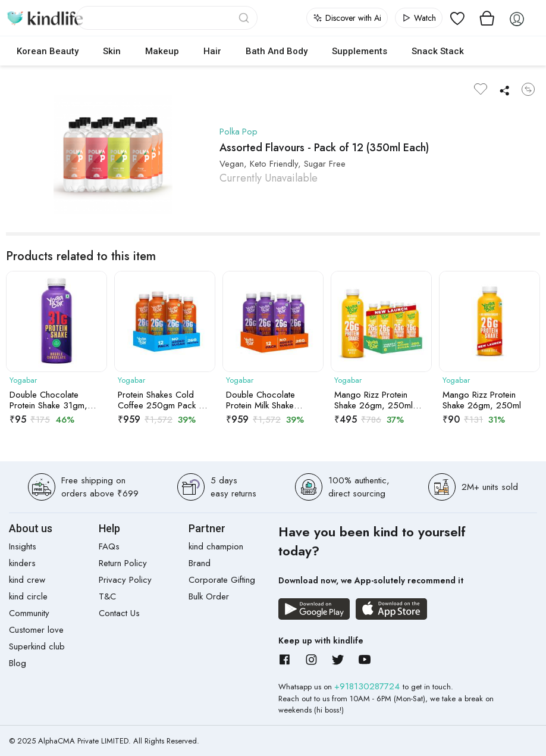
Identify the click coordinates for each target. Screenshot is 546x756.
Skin (112, 51)
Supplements (360, 51)
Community (29, 613)
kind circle (28, 596)
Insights (23, 546)
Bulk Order (209, 596)
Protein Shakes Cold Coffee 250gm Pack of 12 (162, 400)
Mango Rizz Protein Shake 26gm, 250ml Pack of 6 (374, 400)
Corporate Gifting (222, 580)
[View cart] (487, 18)
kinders (22, 563)
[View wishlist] (457, 18)
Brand (200, 563)
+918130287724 (368, 686)
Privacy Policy (125, 580)
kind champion (216, 546)
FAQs (109, 546)
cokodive (508, 51)
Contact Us (119, 613)
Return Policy (123, 563)
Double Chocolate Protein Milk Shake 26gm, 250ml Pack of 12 (269, 400)
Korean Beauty (48, 51)
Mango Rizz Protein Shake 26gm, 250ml (482, 400)
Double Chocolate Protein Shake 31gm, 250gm (48, 400)
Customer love (36, 630)
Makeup (162, 51)
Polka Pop (239, 132)
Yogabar (23, 380)
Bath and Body (277, 51)
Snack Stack (438, 51)
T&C (107, 596)
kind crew (27, 580)
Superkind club (37, 646)
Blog (18, 663)
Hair (212, 51)
